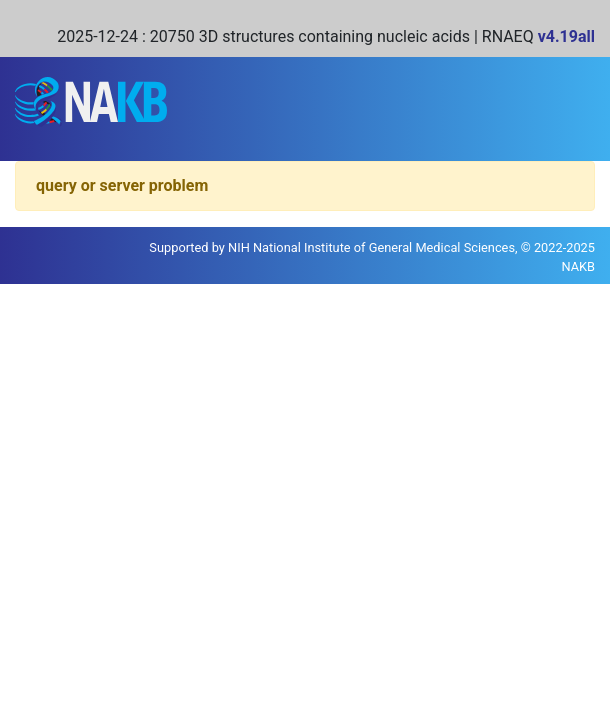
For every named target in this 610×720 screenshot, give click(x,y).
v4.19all (566, 36)
